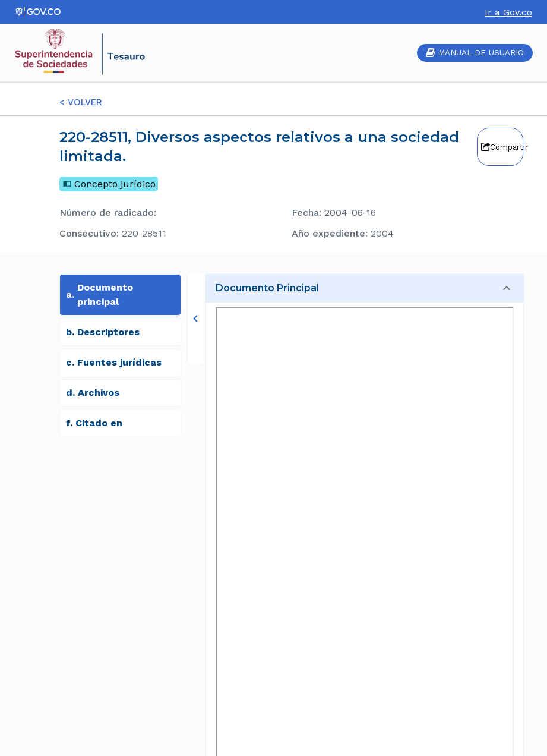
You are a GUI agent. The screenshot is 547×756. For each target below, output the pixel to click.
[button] (365, 288)
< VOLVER (81, 102)
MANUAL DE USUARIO (475, 53)
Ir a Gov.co (508, 12)
